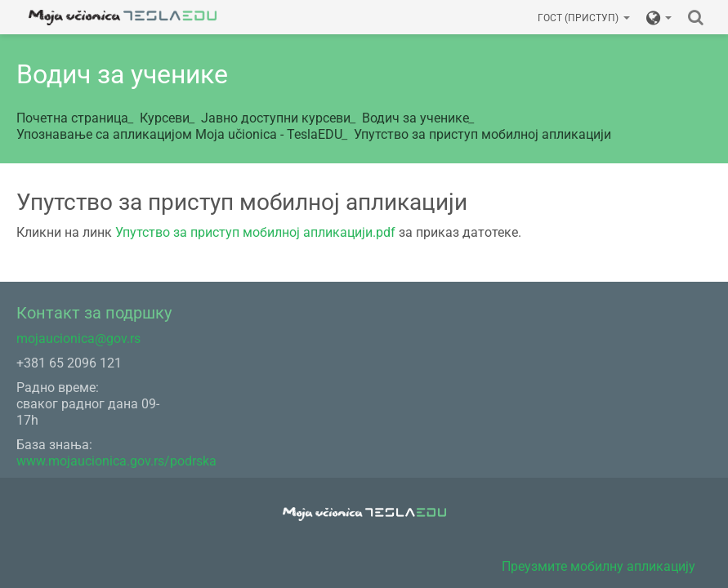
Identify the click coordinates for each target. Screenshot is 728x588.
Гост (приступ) (584, 18)
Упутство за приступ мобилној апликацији (482, 134)
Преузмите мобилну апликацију (598, 566)
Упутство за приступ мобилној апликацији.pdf (255, 232)
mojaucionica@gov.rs (78, 339)
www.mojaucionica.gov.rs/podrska (116, 461)
